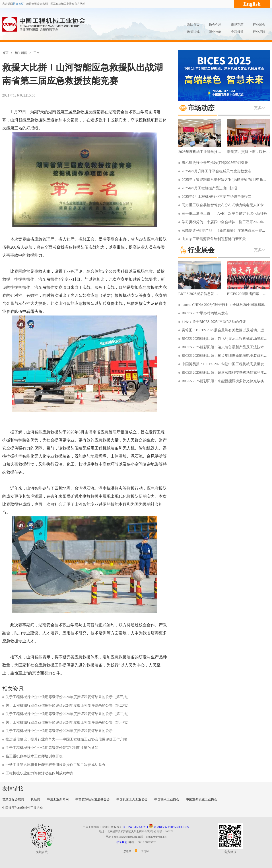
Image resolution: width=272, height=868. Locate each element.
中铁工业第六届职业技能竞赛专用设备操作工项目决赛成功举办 (56, 765)
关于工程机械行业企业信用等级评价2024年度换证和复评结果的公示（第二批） (68, 714)
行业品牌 (259, 32)
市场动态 (237, 25)
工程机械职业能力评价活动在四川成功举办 (39, 773)
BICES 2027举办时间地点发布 (205, 313)
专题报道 (237, 32)
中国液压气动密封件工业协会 (23, 808)
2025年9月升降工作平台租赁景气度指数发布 (216, 171)
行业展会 (259, 25)
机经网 (35, 799)
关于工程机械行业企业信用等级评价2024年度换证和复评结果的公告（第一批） (68, 722)
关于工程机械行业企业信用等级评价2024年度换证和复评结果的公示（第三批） (68, 697)
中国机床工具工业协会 (132, 799)
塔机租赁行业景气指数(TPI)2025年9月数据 (215, 163)
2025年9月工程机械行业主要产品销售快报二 (216, 197)
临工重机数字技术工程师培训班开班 (34, 756)
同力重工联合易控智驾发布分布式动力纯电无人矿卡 (223, 205)
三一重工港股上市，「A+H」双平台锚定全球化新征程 (225, 213)
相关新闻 (21, 53)
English (252, 4)
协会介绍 (215, 25)
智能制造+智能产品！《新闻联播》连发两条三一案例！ (226, 230)
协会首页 (18, 4)
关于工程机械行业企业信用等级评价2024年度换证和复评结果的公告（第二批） (68, 705)
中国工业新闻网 (58, 799)
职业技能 (215, 32)
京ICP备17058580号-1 (136, 827)
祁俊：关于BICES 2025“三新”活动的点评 (214, 322)
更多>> (260, 108)
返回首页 (193, 25)
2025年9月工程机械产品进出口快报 (209, 188)
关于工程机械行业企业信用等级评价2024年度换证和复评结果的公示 (59, 731)
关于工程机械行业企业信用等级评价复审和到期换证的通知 (52, 748)
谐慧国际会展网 (13, 799)
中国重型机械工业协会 (202, 799)
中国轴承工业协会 (167, 799)
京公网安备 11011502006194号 (169, 827)
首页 (5, 53)
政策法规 (193, 32)
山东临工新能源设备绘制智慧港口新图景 (214, 239)
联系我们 (122, 842)
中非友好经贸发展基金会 (93, 799)
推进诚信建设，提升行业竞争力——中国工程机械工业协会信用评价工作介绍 (66, 739)
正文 (37, 53)
